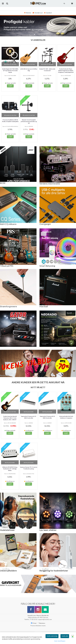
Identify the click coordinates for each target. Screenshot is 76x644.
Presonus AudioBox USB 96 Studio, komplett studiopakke (10, 121)
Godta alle (65, 636)
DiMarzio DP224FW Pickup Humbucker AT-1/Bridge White (10, 469)
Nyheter (28, 13)
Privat (34, 623)
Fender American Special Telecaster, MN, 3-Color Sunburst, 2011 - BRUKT (10, 418)
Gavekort (48, 13)
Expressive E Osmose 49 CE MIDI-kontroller (47, 417)
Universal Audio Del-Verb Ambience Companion (66, 417)
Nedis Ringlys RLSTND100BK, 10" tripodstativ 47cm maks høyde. (10, 71)
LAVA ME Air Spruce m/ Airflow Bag (29, 70)
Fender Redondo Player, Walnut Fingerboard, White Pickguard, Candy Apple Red (66, 71)
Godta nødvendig (52, 636)
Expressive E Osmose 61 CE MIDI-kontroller (29, 417)
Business (41, 623)
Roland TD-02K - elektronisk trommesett (47, 70)
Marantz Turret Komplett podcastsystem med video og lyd (29, 121)
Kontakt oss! (38, 13)
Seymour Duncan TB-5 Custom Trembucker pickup (29, 468)
